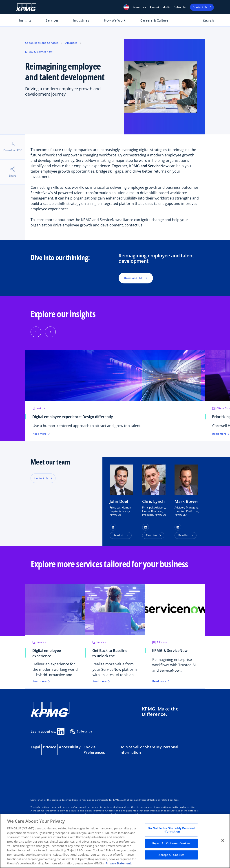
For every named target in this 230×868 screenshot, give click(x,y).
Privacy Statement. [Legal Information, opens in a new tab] (119, 863)
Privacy (49, 747)
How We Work (115, 20)
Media (166, 7)
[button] (126, 7)
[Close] (223, 840)
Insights (25, 20)
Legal (35, 747)
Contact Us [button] (41, 478)
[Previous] (36, 332)
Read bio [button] (119, 535)
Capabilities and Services (42, 43)
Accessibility (70, 747)
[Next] (50, 332)
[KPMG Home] (26, 7)
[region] (115, 841)
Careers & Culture (154, 20)
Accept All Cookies (171, 855)
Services (52, 20)
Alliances (71, 43)
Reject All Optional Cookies (171, 843)
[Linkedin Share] (61, 731)
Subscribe (180, 7)
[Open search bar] (206, 21)
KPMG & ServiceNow (39, 52)
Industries (81, 20)
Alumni (154, 7)
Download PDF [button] (136, 278)
